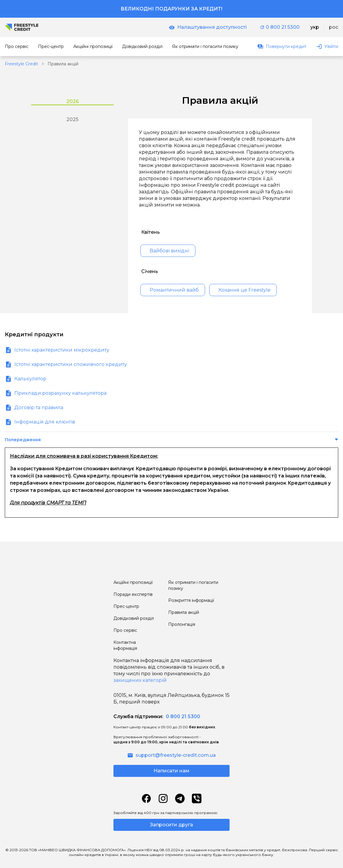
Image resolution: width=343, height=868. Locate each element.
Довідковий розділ (134, 618)
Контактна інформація (125, 645)
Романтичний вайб (174, 290)
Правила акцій (184, 612)
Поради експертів (133, 594)
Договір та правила (39, 407)
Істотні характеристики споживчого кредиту (71, 364)
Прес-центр (126, 606)
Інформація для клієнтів (45, 422)
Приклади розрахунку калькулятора (60, 393)
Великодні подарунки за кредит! (171, 9)
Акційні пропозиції (133, 582)
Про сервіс (125, 630)
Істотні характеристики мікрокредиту (62, 350)
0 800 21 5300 (280, 27)
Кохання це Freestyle (245, 290)
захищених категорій (140, 680)
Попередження (23, 440)
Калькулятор (30, 379)
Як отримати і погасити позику (193, 585)
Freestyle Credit (21, 64)
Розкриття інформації (191, 600)
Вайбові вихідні (169, 251)
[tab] (72, 99)
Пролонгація (182, 624)
